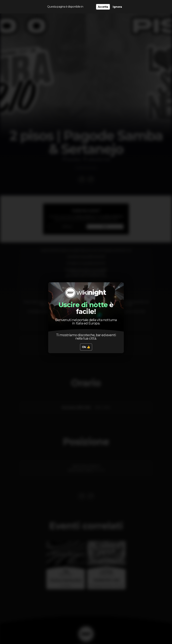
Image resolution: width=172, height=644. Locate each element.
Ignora (117, 7)
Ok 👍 (86, 347)
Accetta (103, 7)
